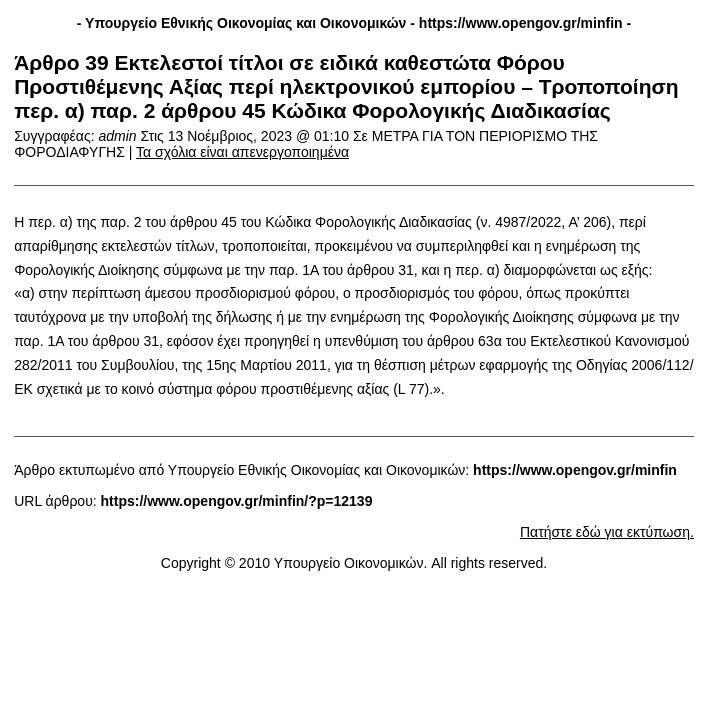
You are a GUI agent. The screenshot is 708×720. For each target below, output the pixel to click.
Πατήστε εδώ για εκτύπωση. (607, 532)
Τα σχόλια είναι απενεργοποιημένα (242, 152)
